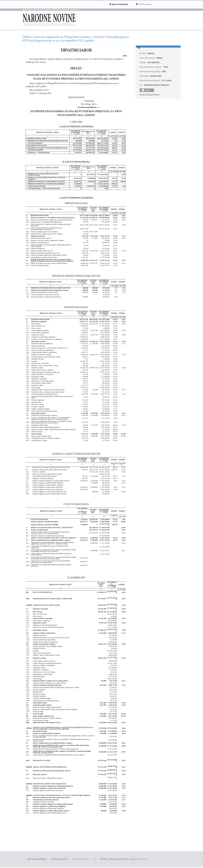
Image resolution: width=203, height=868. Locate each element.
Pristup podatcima (80, 859)
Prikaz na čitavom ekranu (149, 95)
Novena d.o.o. (142, 859)
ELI (95, 859)
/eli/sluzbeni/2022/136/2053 (156, 85)
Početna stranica (145, 4)
